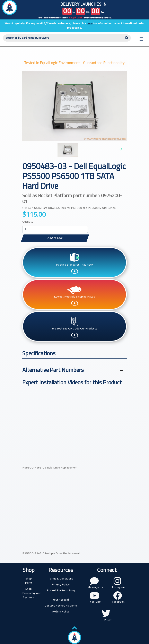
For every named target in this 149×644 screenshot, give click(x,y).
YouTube (95, 602)
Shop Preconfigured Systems (31, 593)
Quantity (28, 222)
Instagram (118, 587)
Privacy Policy (61, 585)
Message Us (95, 587)
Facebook (118, 602)
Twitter (107, 620)
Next (121, 149)
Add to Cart (55, 238)
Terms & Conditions (61, 579)
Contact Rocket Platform (61, 606)
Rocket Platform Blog (61, 591)
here (90, 24)
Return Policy (61, 612)
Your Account (61, 600)
